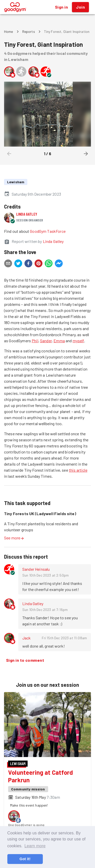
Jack (27, 638)
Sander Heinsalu (36, 569)
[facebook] (28, 264)
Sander (46, 341)
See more (14, 538)
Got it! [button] (25, 859)
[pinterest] (39, 264)
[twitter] (18, 264)
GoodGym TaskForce (48, 231)
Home (9, 31)
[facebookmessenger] (59, 264)
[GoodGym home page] (15, 6)
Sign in (61, 7)
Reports (29, 31)
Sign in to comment (25, 660)
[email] (8, 264)
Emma (59, 341)
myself (78, 341)
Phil (35, 341)
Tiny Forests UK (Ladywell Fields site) (40, 513)
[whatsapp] (49, 264)
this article (78, 470)
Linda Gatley (27, 214)
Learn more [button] (35, 846)
